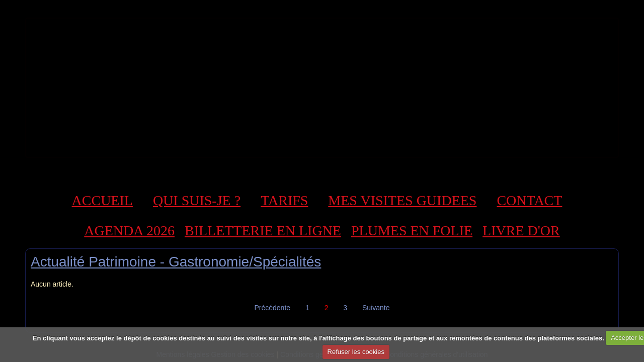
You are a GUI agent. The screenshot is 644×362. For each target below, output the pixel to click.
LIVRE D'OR (521, 231)
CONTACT (529, 200)
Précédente (272, 308)
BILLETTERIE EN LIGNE (263, 231)
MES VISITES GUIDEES (402, 200)
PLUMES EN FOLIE (412, 231)
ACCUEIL (102, 200)
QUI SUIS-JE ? (197, 200)
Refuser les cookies (356, 352)
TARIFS (284, 200)
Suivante (376, 308)
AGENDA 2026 (129, 231)
